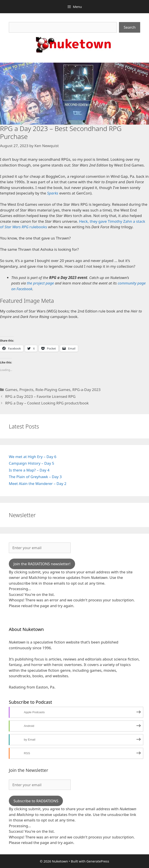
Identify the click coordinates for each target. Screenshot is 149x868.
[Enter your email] (40, 548)
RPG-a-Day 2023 (87, 390)
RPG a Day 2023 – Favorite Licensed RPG (40, 396)
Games (11, 390)
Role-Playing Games (53, 390)
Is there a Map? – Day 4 (29, 470)
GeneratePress (98, 861)
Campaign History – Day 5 (31, 463)
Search (130, 27)
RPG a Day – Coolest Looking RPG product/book (47, 403)
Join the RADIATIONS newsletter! (42, 564)
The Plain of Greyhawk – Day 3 (35, 477)
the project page (41, 283)
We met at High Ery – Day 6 (33, 457)
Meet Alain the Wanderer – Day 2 (38, 484)
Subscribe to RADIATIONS (36, 801)
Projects (26, 390)
